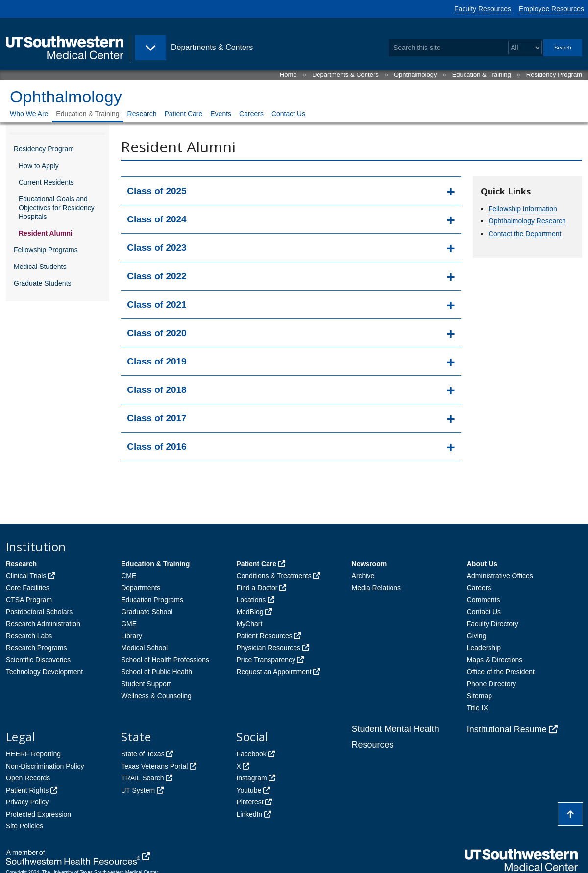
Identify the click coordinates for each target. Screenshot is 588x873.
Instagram (251, 778)
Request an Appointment (274, 672)
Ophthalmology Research (527, 221)
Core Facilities (28, 588)
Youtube (249, 790)
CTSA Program (29, 600)
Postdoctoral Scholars (39, 612)
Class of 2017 (157, 418)
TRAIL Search (142, 778)
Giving (477, 636)
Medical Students (40, 267)
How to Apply (39, 166)
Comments (484, 600)
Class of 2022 (157, 276)
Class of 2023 (157, 248)
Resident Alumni (46, 233)
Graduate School (147, 612)
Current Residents (46, 182)
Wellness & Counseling (156, 696)
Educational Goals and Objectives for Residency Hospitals (57, 208)
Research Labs (29, 636)
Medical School (144, 648)
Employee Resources (551, 9)
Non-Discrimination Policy (45, 766)
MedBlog (250, 612)
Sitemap (479, 696)
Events (221, 114)
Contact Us (288, 114)
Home (288, 75)
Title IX (478, 708)
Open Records (28, 778)
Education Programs (152, 600)
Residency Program (554, 75)
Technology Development (44, 672)
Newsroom (369, 564)
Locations (251, 600)
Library (132, 636)
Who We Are (29, 114)
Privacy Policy (27, 802)
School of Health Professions (165, 660)
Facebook (251, 754)
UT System (138, 790)
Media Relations (376, 588)
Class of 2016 (157, 447)
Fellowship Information (523, 209)
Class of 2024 (157, 219)
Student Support (146, 684)
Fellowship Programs (46, 250)
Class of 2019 (157, 361)
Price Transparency (266, 660)
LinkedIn (249, 814)
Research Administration (43, 624)
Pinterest (250, 802)
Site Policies (24, 826)
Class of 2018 (157, 390)
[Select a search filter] (525, 48)
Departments (141, 588)
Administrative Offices (500, 576)
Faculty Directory (493, 624)
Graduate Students (43, 283)
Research (142, 114)
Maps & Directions (495, 660)
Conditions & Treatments (274, 576)
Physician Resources (268, 648)
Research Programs (37, 648)
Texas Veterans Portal (154, 766)
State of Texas (143, 754)
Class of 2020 (157, 333)
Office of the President (501, 672)
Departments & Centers (345, 75)
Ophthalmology (415, 75)
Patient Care (183, 114)
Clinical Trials (26, 576)
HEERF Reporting (33, 754)
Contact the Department (525, 234)
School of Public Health (157, 672)
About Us (482, 564)
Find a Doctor (257, 588)
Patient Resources (264, 636)
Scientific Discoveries (38, 660)
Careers (251, 114)
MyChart (249, 624)
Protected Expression (38, 814)
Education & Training (482, 75)
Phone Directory (491, 684)
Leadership (484, 648)
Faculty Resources (483, 9)
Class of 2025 (157, 191)
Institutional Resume (507, 729)
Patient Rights (27, 790)
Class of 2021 (157, 304)
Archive (363, 576)
